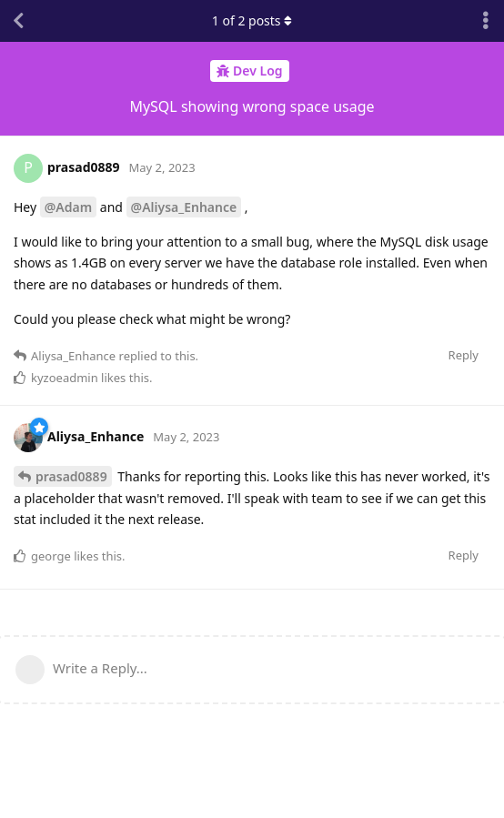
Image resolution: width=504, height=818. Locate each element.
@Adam (68, 207)
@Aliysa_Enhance (184, 207)
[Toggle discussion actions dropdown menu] (486, 21)
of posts (252, 20)
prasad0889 (71, 476)
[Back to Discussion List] (18, 21)
